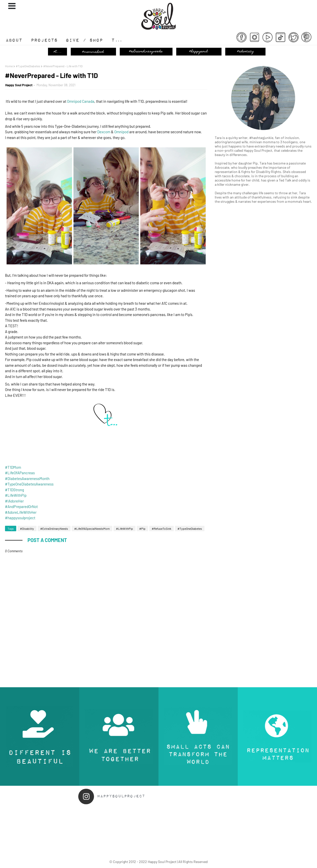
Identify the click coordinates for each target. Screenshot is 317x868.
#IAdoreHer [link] (14, 501)
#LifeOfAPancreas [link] (20, 473)
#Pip (142, 528)
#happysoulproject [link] (20, 518)
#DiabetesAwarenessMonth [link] (27, 478)
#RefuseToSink (161, 528)
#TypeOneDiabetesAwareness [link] (29, 484)
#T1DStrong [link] (14, 490)
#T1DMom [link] (13, 467)
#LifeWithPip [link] (16, 495)
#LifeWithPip (124, 528)
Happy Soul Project (19, 85)
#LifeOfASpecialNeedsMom (92, 528)
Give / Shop (88, 42)
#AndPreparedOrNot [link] (21, 506)
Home (9, 66)
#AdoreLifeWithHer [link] (21, 512)
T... (115, 42)
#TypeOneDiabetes (28, 66)
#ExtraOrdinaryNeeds (54, 528)
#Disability (27, 528)
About (16, 42)
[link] (81, 101)
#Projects (48, 42)
